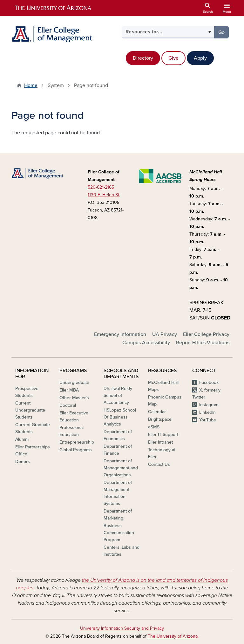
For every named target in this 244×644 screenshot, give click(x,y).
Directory (143, 58)
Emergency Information (120, 334)
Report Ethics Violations (203, 343)
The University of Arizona (173, 636)
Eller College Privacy (206, 334)
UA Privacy (165, 334)
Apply (200, 58)
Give (173, 58)
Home (31, 85)
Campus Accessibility (146, 343)
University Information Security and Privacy (122, 628)
